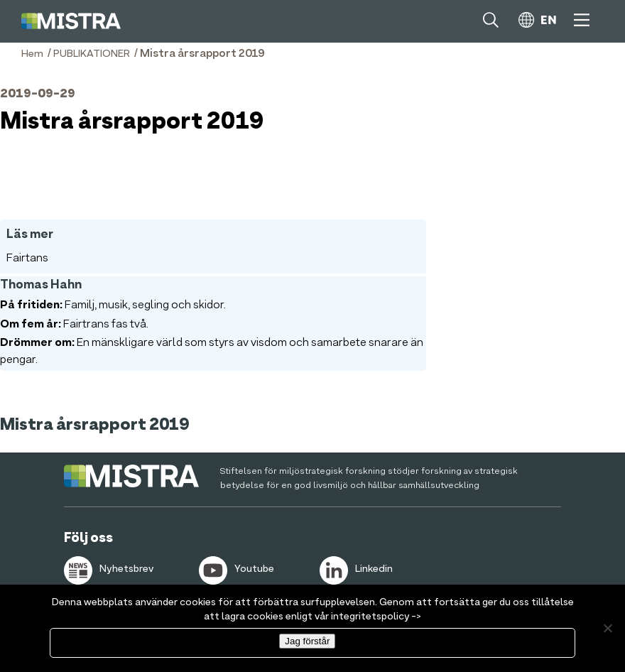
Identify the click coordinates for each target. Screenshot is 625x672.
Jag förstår (307, 641)
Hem (32, 54)
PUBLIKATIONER (92, 54)
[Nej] (607, 628)
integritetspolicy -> (376, 617)
